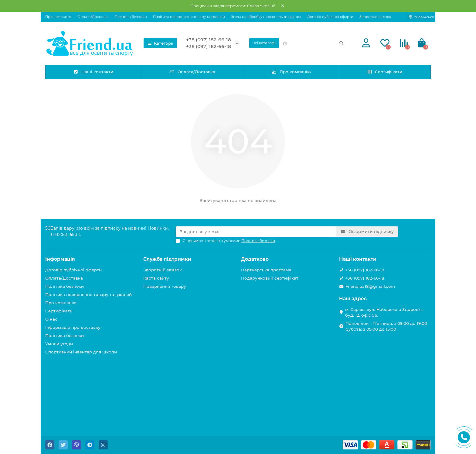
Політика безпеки (131, 17)
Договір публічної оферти (330, 17)
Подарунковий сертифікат (270, 278)
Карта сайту (156, 278)
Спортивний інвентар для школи (81, 352)
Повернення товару (165, 286)
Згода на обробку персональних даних (266, 17)
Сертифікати (385, 72)
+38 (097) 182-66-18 (209, 40)
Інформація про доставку (73, 327)
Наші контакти (93, 72)
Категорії (160, 43)
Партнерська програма (266, 270)
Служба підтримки (167, 259)
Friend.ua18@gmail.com (370, 286)
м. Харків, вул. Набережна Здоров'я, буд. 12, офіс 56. (384, 312)
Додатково (255, 259)
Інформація (60, 259)
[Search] (314, 43)
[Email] (256, 232)
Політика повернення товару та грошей (189, 17)
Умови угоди (59, 344)
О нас (51, 319)
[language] (422, 17)
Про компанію (58, 17)
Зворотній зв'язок (375, 17)
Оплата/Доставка (93, 17)
